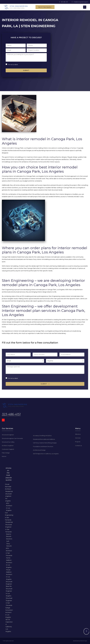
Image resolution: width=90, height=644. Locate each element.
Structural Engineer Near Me (9, 584)
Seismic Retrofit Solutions (9, 536)
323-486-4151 (11, 414)
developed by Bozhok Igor (80, 641)
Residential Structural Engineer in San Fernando (9, 527)
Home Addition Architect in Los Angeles (9, 563)
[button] (85, 7)
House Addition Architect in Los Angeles (9, 574)
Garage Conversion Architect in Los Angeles (9, 612)
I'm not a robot (13, 65)
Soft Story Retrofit (9, 544)
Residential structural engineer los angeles (9, 496)
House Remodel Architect (8, 487)
